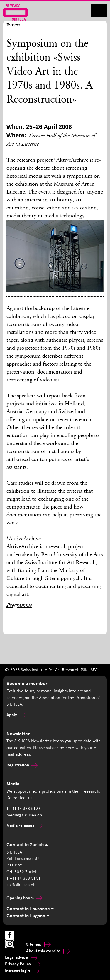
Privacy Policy (23, 964)
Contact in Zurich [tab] (27, 845)
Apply (16, 715)
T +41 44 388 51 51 (23, 878)
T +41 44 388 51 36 (24, 809)
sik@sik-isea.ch (21, 885)
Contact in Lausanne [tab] (30, 909)
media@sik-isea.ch (24, 815)
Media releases (24, 826)
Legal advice (21, 957)
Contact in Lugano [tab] (28, 916)
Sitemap (38, 944)
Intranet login (22, 971)
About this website (48, 951)
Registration (22, 765)
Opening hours (24, 898)
